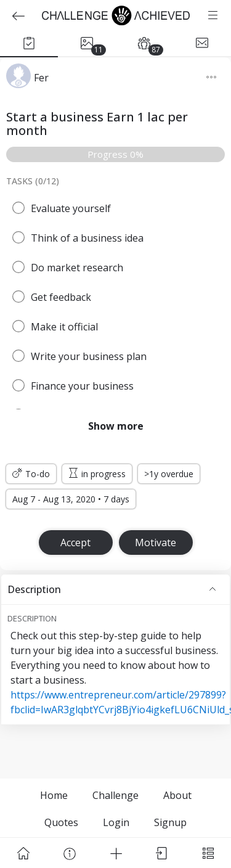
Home (54, 795)
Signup (170, 822)
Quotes (61, 822)
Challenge (115, 795)
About (177, 795)
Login (116, 822)
